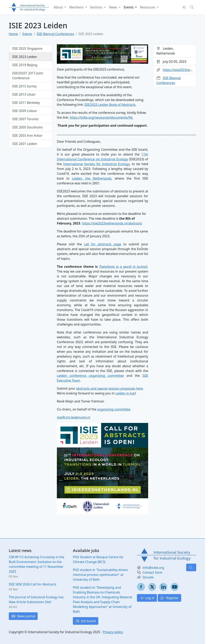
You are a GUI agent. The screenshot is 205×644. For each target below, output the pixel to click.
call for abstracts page (103, 244)
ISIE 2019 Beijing (25, 65)
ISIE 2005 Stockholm (28, 127)
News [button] (113, 7)
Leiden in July (125, 393)
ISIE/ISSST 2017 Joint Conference (28, 76)
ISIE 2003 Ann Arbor (27, 135)
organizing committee (114, 409)
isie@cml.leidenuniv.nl (73, 417)
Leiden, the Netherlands (92, 178)
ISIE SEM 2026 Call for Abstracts (33, 584)
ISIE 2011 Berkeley (26, 103)
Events (27, 34)
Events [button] (129, 7)
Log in (147, 598)
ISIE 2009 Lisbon (25, 111)
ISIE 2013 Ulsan (24, 94)
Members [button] (77, 7)
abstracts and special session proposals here (109, 388)
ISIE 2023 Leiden (25, 57)
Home (13, 34)
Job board (86, 621)
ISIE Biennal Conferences (55, 34)
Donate (148, 577)
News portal (23, 616)
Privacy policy (113, 632)
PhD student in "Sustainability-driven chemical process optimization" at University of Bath (100, 575)
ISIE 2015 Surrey (24, 86)
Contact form (152, 572)
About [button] (59, 7)
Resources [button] (148, 7)
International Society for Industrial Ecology (96, 164)
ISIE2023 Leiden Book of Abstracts (110, 105)
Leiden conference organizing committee (90, 376)
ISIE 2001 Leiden (25, 144)
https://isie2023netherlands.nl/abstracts (112, 223)
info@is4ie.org (153, 568)
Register (169, 598)
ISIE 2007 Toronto (25, 119)
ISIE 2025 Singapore (27, 49)
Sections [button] (97, 7)
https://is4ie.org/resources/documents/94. (101, 117)
